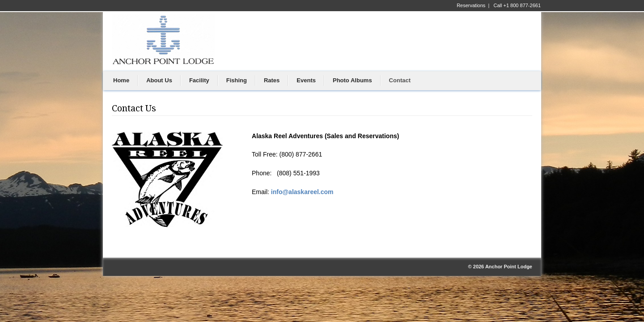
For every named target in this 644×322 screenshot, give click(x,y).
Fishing (237, 80)
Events (306, 80)
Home (121, 80)
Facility (199, 80)
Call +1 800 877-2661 (517, 5)
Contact (400, 80)
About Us (159, 80)
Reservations (471, 5)
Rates (272, 80)
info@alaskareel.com (302, 192)
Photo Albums (352, 80)
